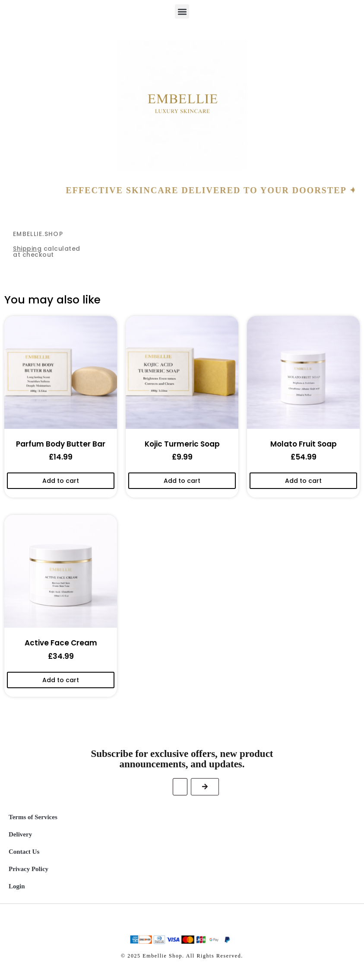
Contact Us (24, 852)
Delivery (20, 834)
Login (17, 886)
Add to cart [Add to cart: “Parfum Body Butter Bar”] (61, 481)
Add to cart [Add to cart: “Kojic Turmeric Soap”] (182, 481)
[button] (182, 11)
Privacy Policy (28, 869)
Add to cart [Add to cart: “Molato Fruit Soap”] (303, 481)
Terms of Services (33, 817)
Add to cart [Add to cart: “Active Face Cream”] (61, 680)
